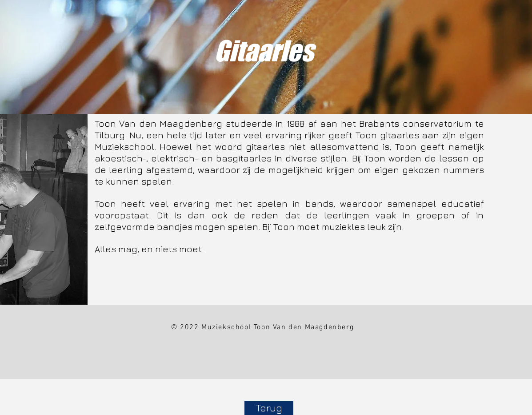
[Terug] (269, 408)
